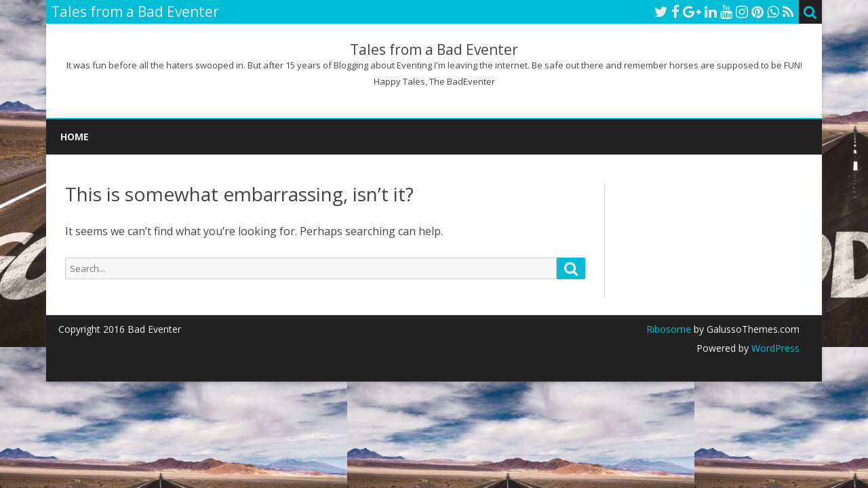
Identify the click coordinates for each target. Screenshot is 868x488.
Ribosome (669, 329)
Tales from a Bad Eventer (434, 50)
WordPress (774, 348)
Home (75, 137)
